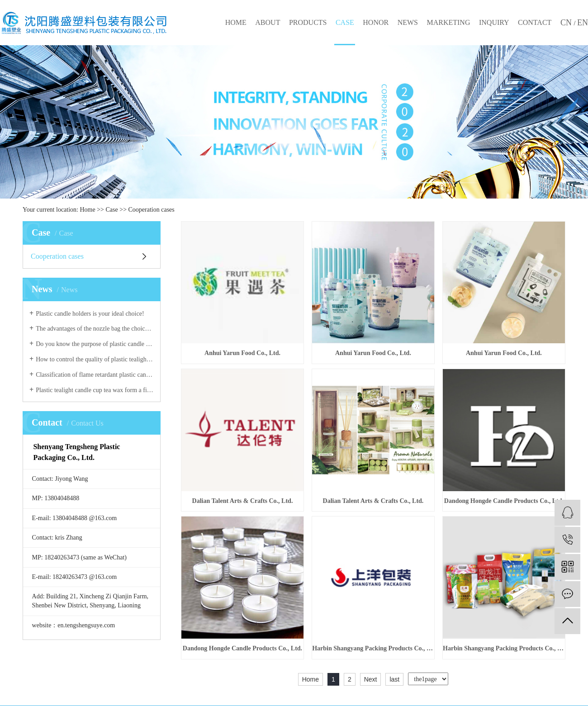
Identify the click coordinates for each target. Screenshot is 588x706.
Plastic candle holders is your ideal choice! (90, 314)
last (394, 679)
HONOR (376, 22)
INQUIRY (494, 22)
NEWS (408, 22)
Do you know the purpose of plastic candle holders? (95, 344)
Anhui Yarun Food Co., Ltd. (242, 353)
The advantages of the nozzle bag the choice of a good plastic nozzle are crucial (95, 329)
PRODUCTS (308, 22)
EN (583, 23)
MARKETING (448, 22)
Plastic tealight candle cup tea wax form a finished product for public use (95, 390)
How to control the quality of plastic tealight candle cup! (95, 359)
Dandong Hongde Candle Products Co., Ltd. (504, 501)
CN (567, 23)
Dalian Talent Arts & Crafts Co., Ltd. (243, 501)
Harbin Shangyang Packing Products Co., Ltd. (373, 648)
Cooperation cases (152, 210)
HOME (236, 22)
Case (112, 210)
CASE (345, 22)
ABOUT (268, 22)
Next (371, 679)
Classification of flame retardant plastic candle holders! (95, 375)
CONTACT (535, 22)
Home (88, 210)
